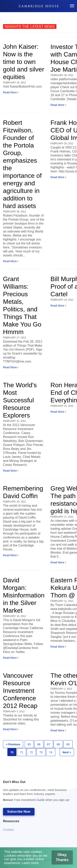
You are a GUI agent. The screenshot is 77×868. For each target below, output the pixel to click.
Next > (67, 752)
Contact (8, 830)
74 (51, 752)
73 (41, 752)
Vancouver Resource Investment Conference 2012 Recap (20, 691)
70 (12, 752)
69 (68, 744)
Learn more (32, 864)
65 (29, 744)
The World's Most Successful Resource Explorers (20, 400)
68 (58, 744)
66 (39, 744)
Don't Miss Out (37, 792)
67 (49, 744)
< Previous (13, 744)
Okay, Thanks (58, 859)
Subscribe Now (19, 812)
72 (31, 752)
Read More (11, 92)
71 (22, 752)
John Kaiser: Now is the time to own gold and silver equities (24, 62)
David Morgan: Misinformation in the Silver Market (24, 595)
